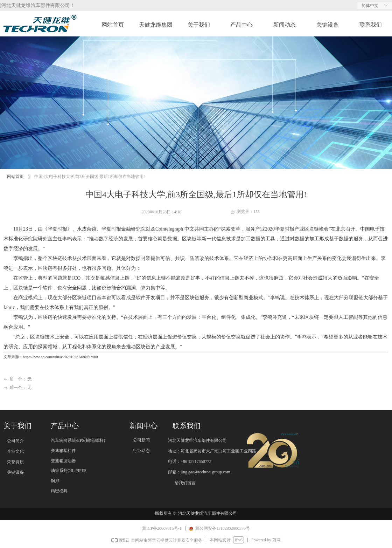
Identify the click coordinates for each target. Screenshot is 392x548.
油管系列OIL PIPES (69, 471)
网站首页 (15, 177)
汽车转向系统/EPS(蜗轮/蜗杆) (78, 440)
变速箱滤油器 (63, 461)
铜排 (55, 481)
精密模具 (59, 491)
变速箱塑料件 (63, 451)
